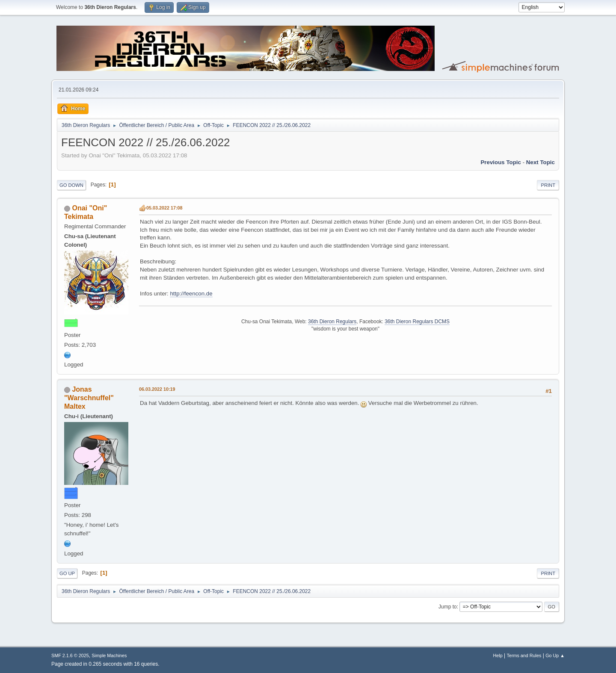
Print (548, 185)
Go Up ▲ (555, 655)
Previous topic (501, 162)
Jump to (448, 607)
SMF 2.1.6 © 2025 (70, 655)
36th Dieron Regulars (332, 322)
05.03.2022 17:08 (164, 208)
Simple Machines (109, 655)
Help (498, 655)
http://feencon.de (191, 294)
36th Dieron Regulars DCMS (417, 322)
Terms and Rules (524, 655)
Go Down (71, 185)
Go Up (67, 573)
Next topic (540, 162)
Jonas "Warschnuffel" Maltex (89, 398)
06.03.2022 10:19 (157, 389)
